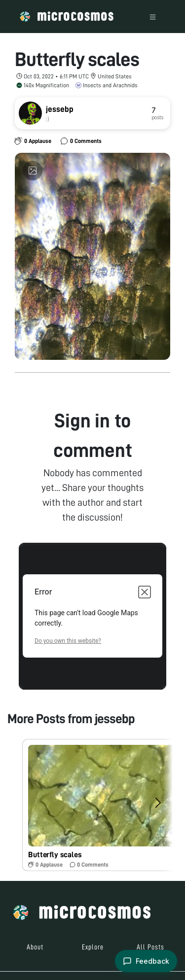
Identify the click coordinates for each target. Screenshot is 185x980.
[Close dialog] (145, 592)
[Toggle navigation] (153, 17)
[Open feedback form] (146, 961)
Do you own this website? (68, 641)
